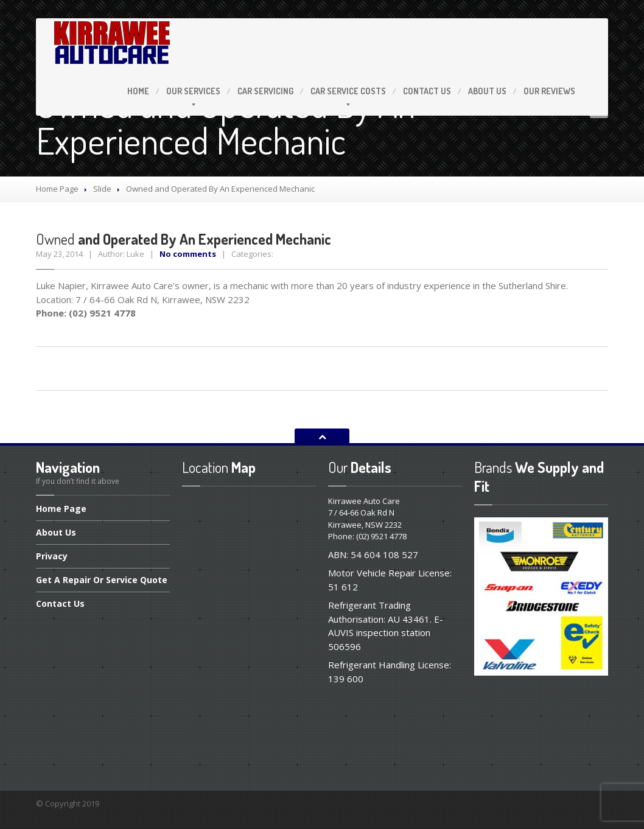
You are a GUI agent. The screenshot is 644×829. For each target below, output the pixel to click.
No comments (188, 254)
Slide (102, 189)
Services (193, 91)
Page (61, 509)
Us (427, 91)
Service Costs (348, 91)
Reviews (549, 91)
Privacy (52, 556)
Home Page (57, 189)
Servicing (265, 91)
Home (138, 91)
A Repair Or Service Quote (102, 580)
